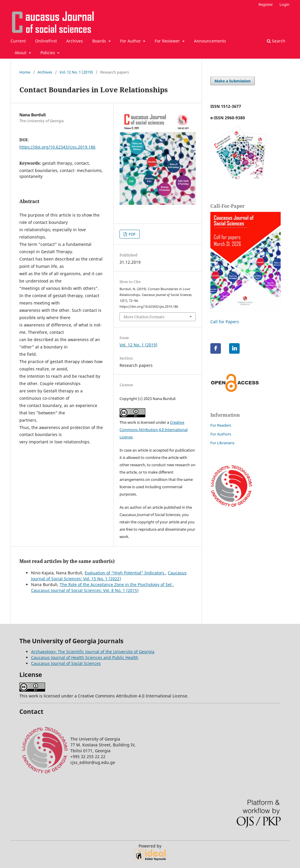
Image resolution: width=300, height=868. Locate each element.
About (21, 53)
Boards (100, 41)
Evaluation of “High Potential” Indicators (125, 573)
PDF (132, 234)
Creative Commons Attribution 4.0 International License (154, 430)
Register (266, 4)
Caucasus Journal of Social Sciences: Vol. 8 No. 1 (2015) (85, 590)
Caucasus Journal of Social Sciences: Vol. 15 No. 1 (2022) (109, 576)
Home (25, 72)
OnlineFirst (46, 41)
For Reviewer (168, 41)
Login (284, 4)
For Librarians (222, 443)
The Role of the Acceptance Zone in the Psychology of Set (116, 584)
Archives (75, 41)
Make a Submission (233, 81)
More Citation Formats (144, 317)
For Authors (221, 434)
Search (276, 41)
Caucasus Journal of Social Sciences (66, 663)
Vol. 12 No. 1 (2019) (76, 72)
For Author (131, 41)
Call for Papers (225, 322)
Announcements (210, 41)
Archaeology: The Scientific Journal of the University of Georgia (93, 652)
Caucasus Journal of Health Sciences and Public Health (85, 657)
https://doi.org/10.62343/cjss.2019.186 (57, 147)
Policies (48, 53)
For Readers (221, 425)
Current (18, 41)
